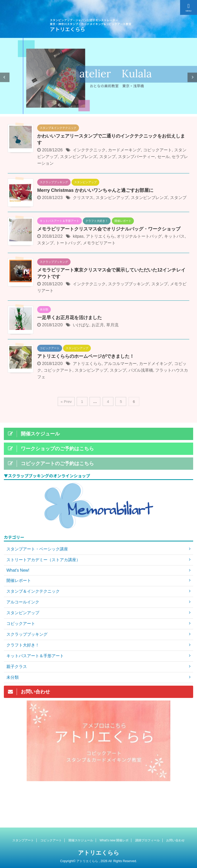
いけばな (81, 325)
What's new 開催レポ (114, 840)
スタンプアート (23, 840)
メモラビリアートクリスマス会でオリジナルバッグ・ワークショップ (109, 229)
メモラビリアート (99, 243)
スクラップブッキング (129, 284)
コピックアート (157, 150)
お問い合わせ (175, 840)
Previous (5, 77)
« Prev (66, 401)
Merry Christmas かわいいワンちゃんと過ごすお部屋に (95, 190)
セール (163, 157)
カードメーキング (124, 150)
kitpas (78, 236)
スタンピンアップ (112, 198)
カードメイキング (155, 364)
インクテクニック (89, 150)
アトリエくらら (100, 236)
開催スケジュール (81, 840)
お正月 (98, 325)
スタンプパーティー (136, 157)
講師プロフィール (147, 840)
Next (192, 77)
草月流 (112, 325)
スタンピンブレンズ (78, 157)
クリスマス (83, 198)
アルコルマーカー (120, 364)
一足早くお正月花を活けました (70, 318)
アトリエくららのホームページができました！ (86, 356)
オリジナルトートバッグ (139, 236)
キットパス (174, 236)
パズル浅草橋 (141, 370)
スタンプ (107, 157)
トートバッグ (68, 243)
